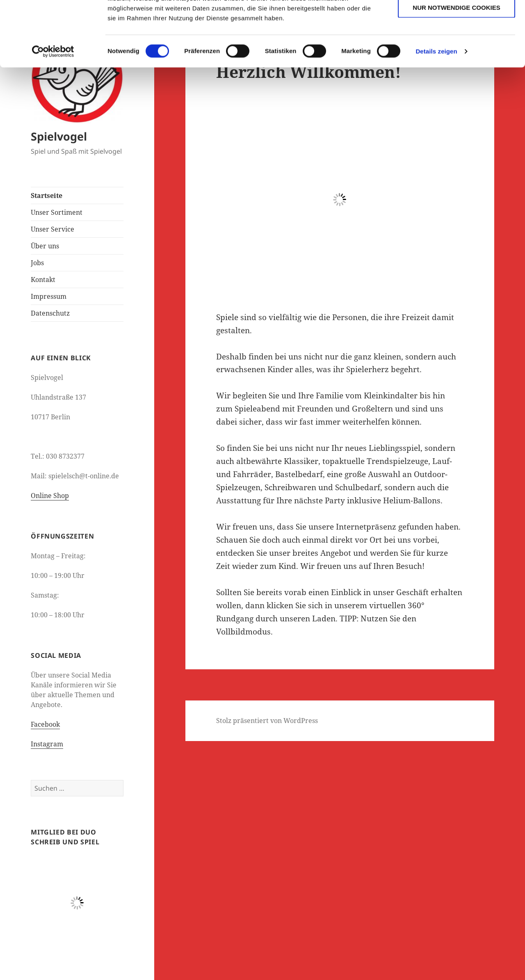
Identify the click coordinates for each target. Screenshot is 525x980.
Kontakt (43, 280)
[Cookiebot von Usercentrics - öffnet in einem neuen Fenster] (53, 112)
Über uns (45, 246)
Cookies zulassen (457, 20)
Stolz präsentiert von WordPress (267, 721)
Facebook (45, 724)
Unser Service (52, 229)
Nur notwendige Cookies (456, 68)
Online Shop (50, 496)
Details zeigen (436, 112)
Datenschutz (50, 313)
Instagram (47, 744)
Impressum (49, 296)
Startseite (47, 196)
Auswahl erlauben (456, 44)
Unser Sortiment (57, 212)
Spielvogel (59, 136)
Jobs (37, 263)
